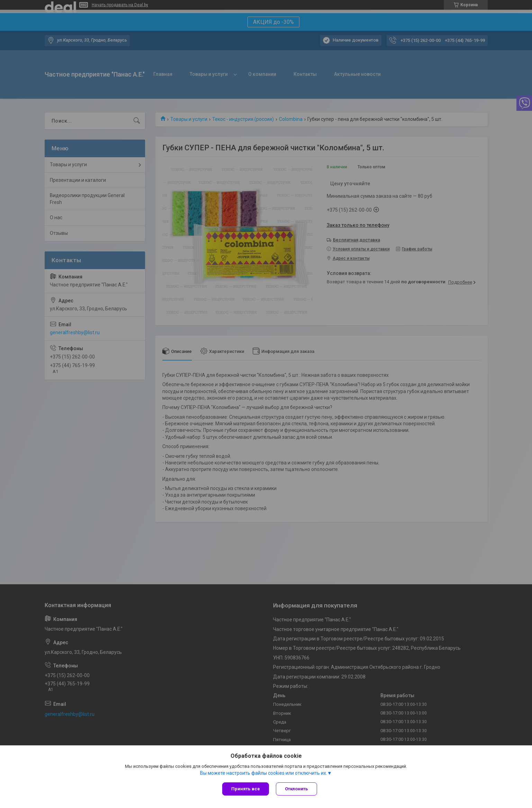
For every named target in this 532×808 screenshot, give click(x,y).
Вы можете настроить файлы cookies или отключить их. (264, 773)
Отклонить (296, 789)
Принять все (246, 789)
